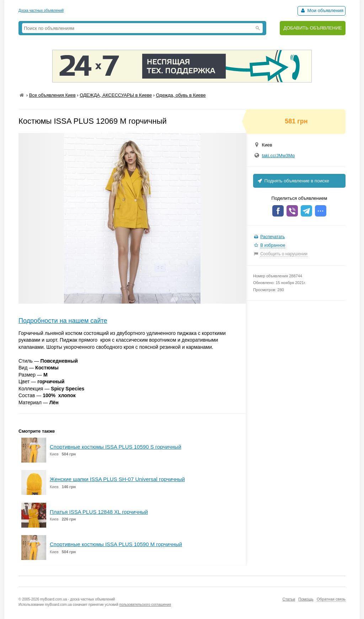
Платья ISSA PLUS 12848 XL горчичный (99, 512)
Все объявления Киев (52, 95)
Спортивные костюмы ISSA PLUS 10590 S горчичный (116, 447)
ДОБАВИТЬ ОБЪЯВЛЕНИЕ (313, 28)
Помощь (306, 599)
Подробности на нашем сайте (63, 321)
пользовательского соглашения (145, 605)
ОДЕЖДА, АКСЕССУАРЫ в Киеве (116, 95)
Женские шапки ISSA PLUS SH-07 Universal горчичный (117, 479)
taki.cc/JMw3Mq (278, 156)
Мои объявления (322, 10)
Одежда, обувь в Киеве (181, 95)
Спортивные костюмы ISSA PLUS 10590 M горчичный (116, 544)
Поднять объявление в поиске (293, 181)
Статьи (289, 599)
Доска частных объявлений (41, 10)
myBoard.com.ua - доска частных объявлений (77, 599)
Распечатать (272, 237)
